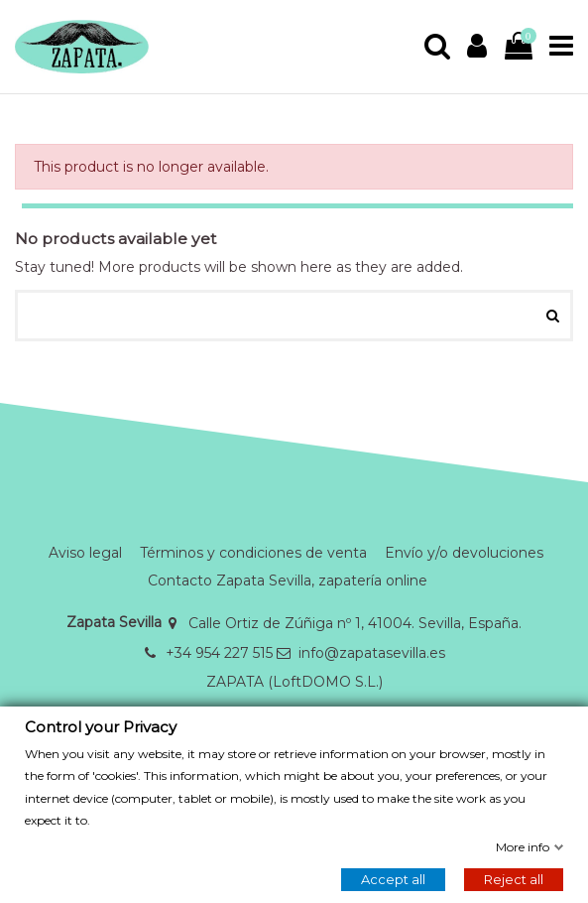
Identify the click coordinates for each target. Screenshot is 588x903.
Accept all (393, 879)
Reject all (514, 879)
